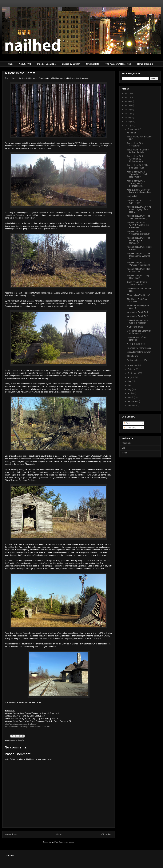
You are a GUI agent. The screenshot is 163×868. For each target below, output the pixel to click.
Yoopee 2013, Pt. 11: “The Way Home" (139, 202)
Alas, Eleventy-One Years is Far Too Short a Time (139, 191)
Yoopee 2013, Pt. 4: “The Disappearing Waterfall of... (139, 256)
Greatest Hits (93, 64)
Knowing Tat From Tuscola (139, 348)
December (132, 129)
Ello (124, 448)
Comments (130, 428)
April (130, 393)
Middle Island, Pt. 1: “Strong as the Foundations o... (136, 183)
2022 (128, 93)
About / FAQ (25, 64)
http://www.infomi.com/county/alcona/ (21, 724)
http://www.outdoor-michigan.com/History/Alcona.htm (27, 727)
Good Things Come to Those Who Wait (137, 283)
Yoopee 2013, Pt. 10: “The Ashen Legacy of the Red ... (139, 209)
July (130, 381)
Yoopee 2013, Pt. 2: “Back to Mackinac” (139, 270)
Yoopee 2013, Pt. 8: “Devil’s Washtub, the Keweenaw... (138, 225)
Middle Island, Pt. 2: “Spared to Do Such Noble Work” (137, 174)
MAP (77, 143)
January (131, 406)
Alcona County (18, 740)
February (132, 401)
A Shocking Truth (135, 327)
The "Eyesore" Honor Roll (118, 64)
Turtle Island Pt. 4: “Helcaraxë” (135, 144)
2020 (128, 101)
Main (10, 64)
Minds (125, 453)
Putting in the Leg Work (138, 360)
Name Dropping (145, 64)
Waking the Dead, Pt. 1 (138, 316)
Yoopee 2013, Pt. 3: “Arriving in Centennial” (139, 264)
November (132, 365)
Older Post (107, 834)
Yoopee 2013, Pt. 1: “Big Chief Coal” (138, 277)
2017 (128, 113)
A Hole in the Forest (136, 344)
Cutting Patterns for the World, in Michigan (138, 322)
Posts (127, 423)
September (133, 373)
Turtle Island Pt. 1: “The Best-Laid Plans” (138, 167)
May (130, 389)
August (131, 377)
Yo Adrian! (132, 133)
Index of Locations (47, 64)
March (131, 397)
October (131, 369)
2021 (128, 97)
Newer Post (11, 834)
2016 (128, 117)
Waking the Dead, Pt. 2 (138, 312)
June (130, 385)
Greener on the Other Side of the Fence (139, 332)
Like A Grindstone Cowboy (139, 352)
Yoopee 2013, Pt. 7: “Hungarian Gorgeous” (138, 233)
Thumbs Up (132, 356)
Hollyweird (132, 196)
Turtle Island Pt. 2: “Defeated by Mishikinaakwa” (135, 159)
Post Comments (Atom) (64, 842)
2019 (128, 105)
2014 (128, 126)
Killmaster (83, 146)
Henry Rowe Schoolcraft (15, 215)
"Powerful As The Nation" (139, 295)
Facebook (126, 443)
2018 (128, 109)
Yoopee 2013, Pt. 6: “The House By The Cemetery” (138, 240)
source (14, 373)
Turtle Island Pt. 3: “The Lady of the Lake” (138, 151)
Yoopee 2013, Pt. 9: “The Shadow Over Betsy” (138, 217)
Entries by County (71, 64)
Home (59, 834)
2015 (128, 122)
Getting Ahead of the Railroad (136, 339)
